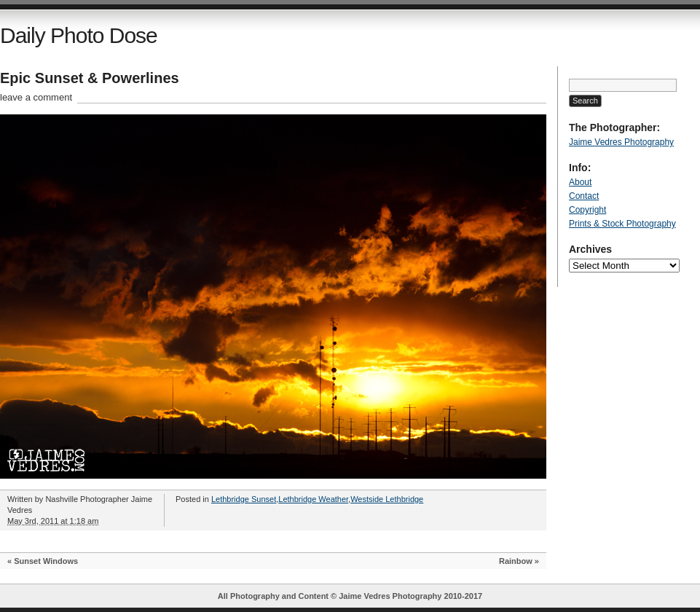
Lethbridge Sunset (244, 499)
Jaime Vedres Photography (621, 142)
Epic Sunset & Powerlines (90, 78)
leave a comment (36, 97)
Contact (584, 196)
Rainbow (516, 561)
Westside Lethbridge (387, 499)
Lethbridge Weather (313, 499)
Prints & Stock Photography (622, 224)
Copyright (587, 210)
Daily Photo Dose (79, 35)
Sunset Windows (46, 561)
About (580, 182)
